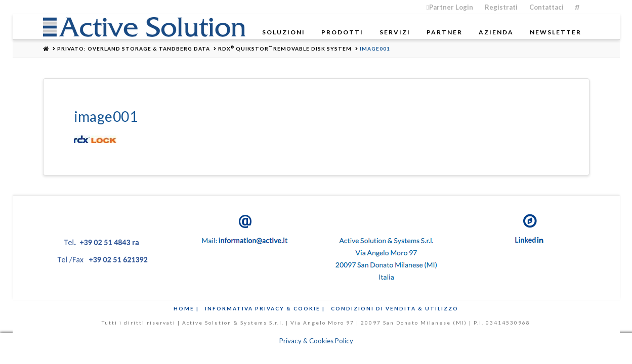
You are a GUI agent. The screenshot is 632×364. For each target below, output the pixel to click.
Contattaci (546, 7)
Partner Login (450, 7)
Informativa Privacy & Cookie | (265, 308)
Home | (186, 308)
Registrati (501, 7)
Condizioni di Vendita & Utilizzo (395, 308)
